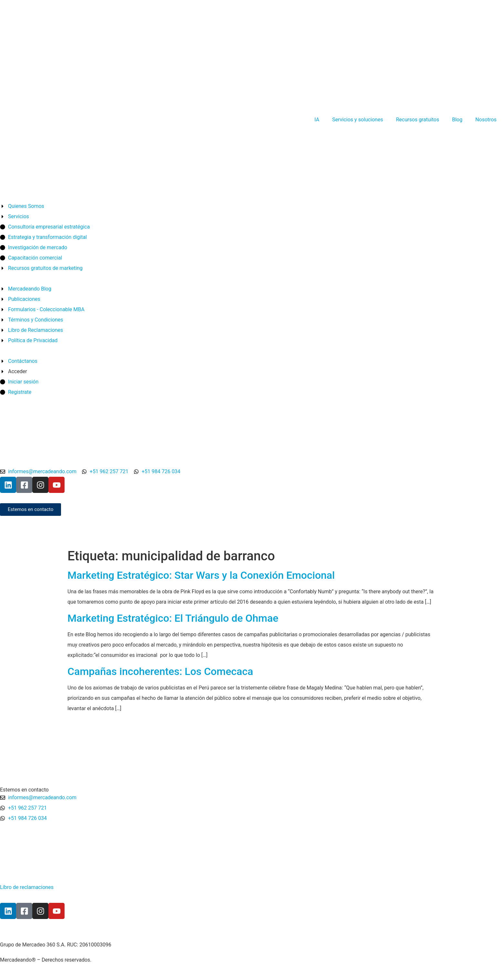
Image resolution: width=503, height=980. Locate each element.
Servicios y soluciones (358, 120)
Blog (457, 120)
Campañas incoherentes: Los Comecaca (160, 671)
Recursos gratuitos (417, 120)
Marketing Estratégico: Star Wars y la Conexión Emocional (201, 575)
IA (317, 120)
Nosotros (486, 120)
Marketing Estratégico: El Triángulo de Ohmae (173, 618)
